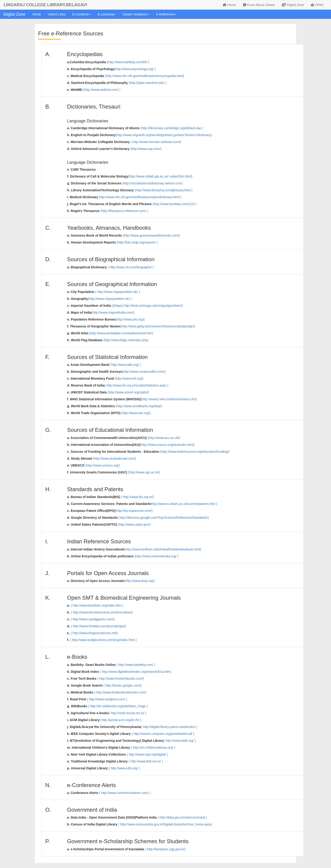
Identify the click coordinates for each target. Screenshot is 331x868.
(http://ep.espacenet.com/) (134, 511)
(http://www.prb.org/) (130, 319)
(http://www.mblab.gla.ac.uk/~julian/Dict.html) (160, 176)
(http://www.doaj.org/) (139, 581)
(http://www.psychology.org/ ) (135, 69)
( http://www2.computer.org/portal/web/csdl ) (163, 734)
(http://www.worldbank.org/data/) (139, 406)
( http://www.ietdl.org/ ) (180, 741)
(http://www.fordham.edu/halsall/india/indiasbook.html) (163, 549)
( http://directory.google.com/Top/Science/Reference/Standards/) (163, 518)
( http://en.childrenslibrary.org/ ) (153, 748)
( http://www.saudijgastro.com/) (93, 619)
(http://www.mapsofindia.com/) (113, 312)
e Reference (166, 14)
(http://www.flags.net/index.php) (126, 340)
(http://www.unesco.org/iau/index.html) (167, 445)
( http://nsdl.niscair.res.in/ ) (127, 713)
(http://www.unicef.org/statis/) (128, 392)
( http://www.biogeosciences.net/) (94, 633)
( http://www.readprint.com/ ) (107, 699)
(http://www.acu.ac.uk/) (164, 438)
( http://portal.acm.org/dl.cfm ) (121, 720)
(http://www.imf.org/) (129, 378)
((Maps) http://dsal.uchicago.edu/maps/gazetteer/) (147, 306)
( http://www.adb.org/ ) (125, 365)
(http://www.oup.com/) (146, 149)
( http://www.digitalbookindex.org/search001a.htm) (136, 672)
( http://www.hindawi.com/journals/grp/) (98, 626)
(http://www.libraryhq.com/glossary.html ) (164, 190)
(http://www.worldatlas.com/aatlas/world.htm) (121, 333)
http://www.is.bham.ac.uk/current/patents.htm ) (184, 504)
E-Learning (107, 14)
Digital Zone (293, 5)
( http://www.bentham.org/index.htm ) (97, 605)
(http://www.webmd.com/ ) (102, 90)
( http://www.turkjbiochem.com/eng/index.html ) (103, 640)
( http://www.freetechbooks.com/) (121, 679)
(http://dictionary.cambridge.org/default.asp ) (172, 128)
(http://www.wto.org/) (136, 413)
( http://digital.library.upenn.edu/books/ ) (169, 727)
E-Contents (82, 14)
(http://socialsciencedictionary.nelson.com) (152, 183)
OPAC (317, 5)
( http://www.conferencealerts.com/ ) (125, 793)
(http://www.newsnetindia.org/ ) (156, 556)
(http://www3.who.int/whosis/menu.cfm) (169, 399)
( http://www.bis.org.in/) (137, 497)
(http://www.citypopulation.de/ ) (110, 299)
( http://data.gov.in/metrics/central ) (182, 817)
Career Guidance (136, 14)
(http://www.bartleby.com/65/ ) (128, 62)
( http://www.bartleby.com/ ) (136, 665)
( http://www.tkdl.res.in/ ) (146, 761)
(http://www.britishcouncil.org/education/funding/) (195, 452)
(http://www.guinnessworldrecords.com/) (151, 235)
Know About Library (259, 5)
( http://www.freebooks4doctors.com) (120, 692)
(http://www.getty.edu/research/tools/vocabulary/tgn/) (158, 326)
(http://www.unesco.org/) (103, 465)
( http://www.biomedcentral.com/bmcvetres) (102, 612)
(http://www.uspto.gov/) (134, 524)
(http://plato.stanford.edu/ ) (148, 83)
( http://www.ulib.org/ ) (124, 768)
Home (229, 5)
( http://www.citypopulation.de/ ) (118, 292)
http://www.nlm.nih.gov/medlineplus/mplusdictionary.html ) (140, 197)
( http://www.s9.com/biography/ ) (131, 267)
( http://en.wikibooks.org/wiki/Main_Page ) (118, 706)
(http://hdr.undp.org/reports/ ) (137, 242)
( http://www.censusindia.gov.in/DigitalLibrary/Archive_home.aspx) (165, 824)
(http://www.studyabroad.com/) (114, 458)
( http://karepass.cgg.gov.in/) (165, 849)
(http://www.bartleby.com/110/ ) (175, 204)
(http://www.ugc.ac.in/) (144, 472)
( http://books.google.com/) (123, 685)
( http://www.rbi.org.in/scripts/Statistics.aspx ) (136, 385)
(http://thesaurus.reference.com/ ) (124, 211)
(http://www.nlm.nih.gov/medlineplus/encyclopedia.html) (145, 76)
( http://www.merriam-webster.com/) (156, 142)
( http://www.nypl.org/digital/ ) (148, 754)
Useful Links (57, 14)
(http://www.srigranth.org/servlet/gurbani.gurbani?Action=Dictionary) (164, 135)
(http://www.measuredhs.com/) (144, 372)
